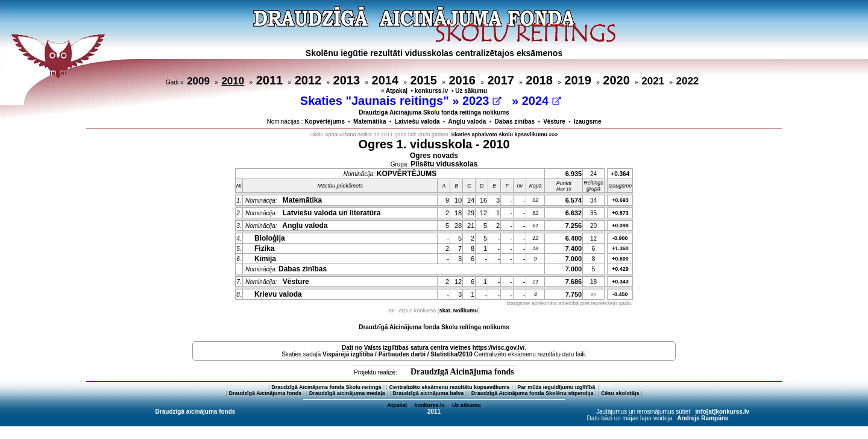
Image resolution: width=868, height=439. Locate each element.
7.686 (574, 282)
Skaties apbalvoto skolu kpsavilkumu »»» (505, 134)
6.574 (574, 200)
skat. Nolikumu (459, 311)
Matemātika (370, 122)
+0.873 (620, 213)
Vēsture (554, 122)
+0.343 (620, 282)
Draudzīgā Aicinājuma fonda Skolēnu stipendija (533, 393)
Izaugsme (588, 122)
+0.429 (620, 269)
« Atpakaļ (394, 91)
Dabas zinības (514, 122)
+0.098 (620, 226)
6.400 (574, 238)
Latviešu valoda (417, 122)
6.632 (574, 213)
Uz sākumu (471, 91)
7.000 (574, 259)
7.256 (574, 226)
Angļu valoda (467, 122)
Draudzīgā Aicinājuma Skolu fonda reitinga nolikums (434, 112)
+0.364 (620, 174)
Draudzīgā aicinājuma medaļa (347, 393)
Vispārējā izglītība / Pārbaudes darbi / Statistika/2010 (398, 354)
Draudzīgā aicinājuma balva (428, 393)
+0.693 (620, 200)
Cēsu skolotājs (620, 393)
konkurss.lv (432, 91)
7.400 (574, 248)
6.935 (574, 174)
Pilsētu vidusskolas (444, 164)
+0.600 (620, 259)
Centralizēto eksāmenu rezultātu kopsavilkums (450, 387)
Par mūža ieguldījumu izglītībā (557, 387)
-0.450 (620, 294)
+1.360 (620, 248)
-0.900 (620, 238)
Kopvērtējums (325, 122)
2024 (542, 101)
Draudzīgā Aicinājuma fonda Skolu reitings (326, 387)
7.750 (574, 294)
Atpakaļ (397, 405)
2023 (482, 101)
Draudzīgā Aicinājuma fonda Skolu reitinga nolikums (434, 327)
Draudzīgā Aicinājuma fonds (462, 372)
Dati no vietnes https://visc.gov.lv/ (433, 348)
